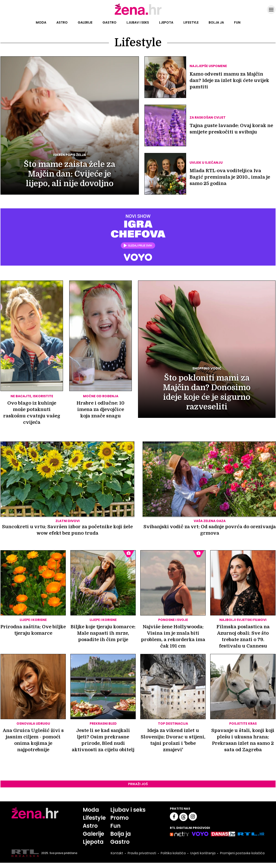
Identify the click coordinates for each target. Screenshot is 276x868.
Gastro (109, 22)
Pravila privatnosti (142, 853)
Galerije (85, 22)
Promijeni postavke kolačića (242, 853)
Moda (41, 22)
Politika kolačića (173, 853)
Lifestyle (191, 22)
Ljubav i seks (138, 22)
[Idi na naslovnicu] (138, 14)
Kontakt (117, 853)
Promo (119, 818)
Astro (62, 22)
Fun (237, 22)
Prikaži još (138, 784)
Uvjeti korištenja (203, 853)
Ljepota (166, 22)
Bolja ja (216, 22)
